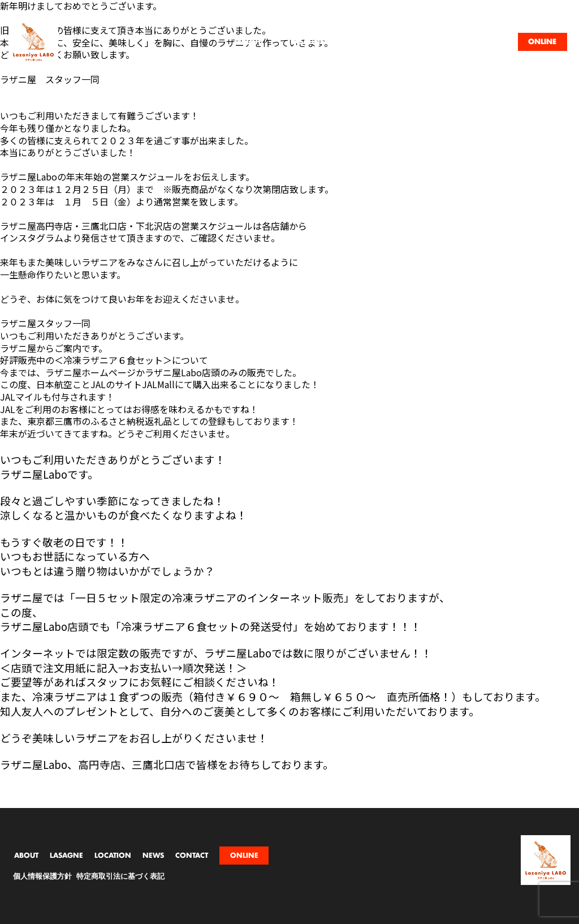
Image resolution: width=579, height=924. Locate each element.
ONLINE (244, 856)
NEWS (153, 856)
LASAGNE (66, 856)
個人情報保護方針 (42, 877)
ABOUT (26, 856)
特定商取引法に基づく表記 (120, 877)
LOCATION (113, 856)
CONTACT (192, 856)
